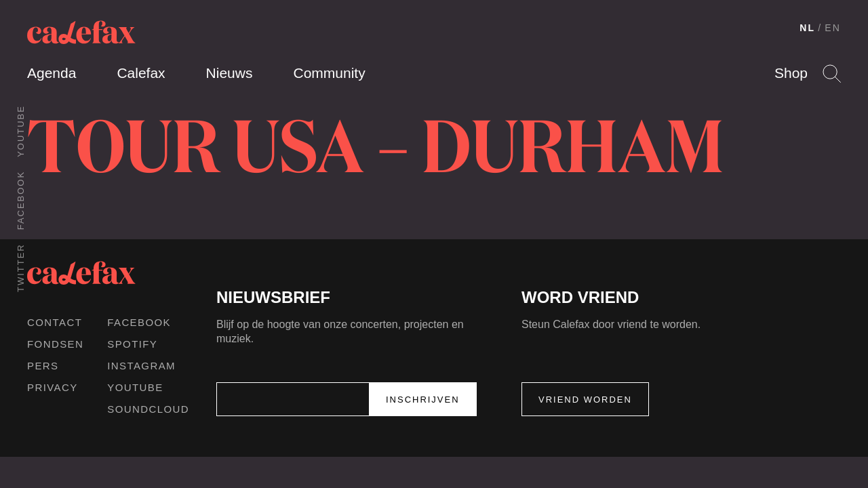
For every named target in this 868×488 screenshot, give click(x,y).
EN (833, 28)
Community (329, 73)
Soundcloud (148, 409)
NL (807, 28)
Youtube (21, 131)
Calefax (141, 73)
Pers (43, 366)
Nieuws (230, 73)
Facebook (21, 200)
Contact (55, 322)
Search (832, 74)
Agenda (52, 73)
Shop (791, 73)
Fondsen (55, 344)
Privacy (53, 387)
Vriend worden (585, 400)
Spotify (132, 344)
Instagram (141, 366)
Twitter (21, 268)
